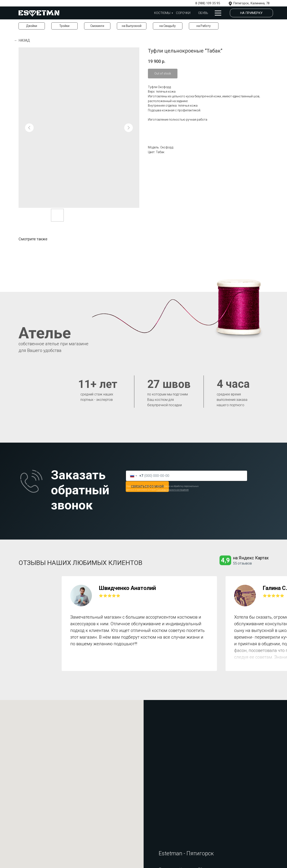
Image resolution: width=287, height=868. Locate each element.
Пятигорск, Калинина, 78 (251, 3)
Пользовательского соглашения (173, 490)
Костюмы (162, 13)
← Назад (22, 40)
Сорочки (183, 13)
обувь (203, 13)
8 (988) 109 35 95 (208, 3)
